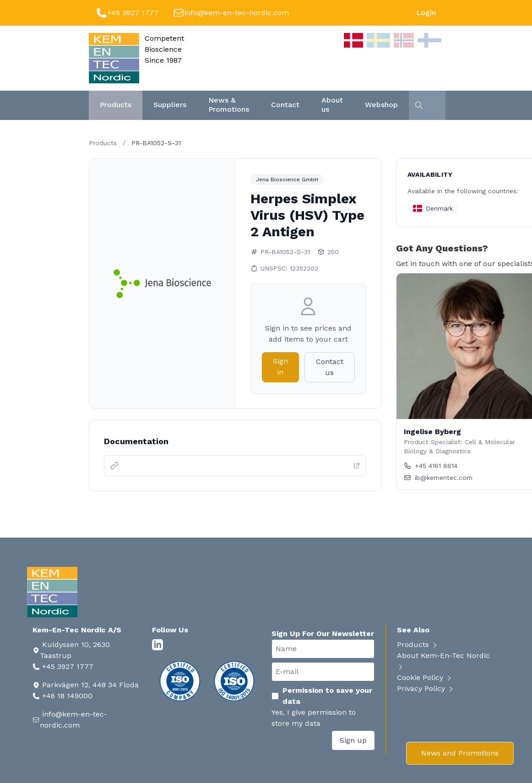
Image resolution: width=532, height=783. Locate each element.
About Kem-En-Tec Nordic (443, 661)
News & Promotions (229, 105)
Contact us (330, 367)
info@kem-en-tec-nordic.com (236, 13)
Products (116, 105)
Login (426, 13)
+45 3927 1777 (133, 13)
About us (332, 105)
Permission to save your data (322, 696)
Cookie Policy (425, 677)
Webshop (381, 105)
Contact (285, 105)
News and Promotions (460, 753)
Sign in (280, 367)
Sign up (353, 740)
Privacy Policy (426, 688)
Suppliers (170, 105)
